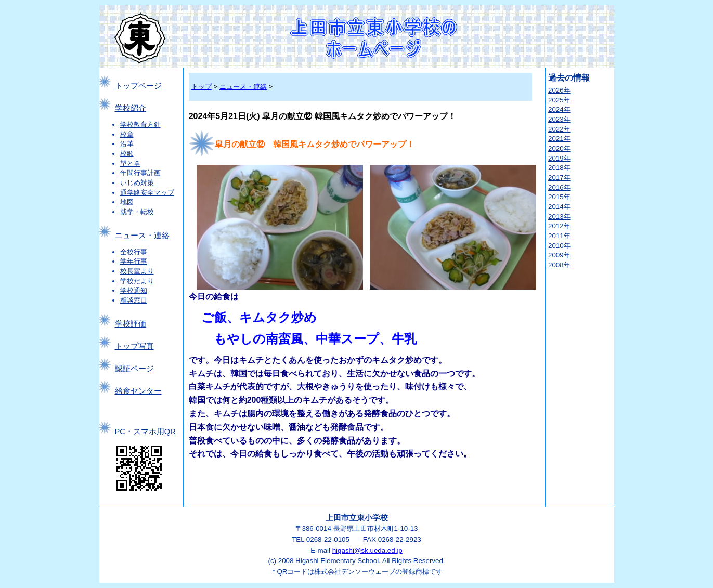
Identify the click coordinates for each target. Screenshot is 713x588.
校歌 (127, 154)
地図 (127, 202)
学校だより (137, 281)
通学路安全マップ (147, 193)
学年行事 (134, 261)
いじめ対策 (137, 183)
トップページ (138, 86)
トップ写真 (134, 346)
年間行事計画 (140, 173)
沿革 (127, 144)
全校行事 (134, 252)
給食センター (138, 391)
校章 (127, 134)
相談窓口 (134, 300)
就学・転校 (137, 212)
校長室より (137, 271)
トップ (202, 87)
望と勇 (130, 164)
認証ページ (134, 369)
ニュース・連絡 (142, 236)
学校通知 (134, 290)
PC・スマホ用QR (145, 432)
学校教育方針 (140, 125)
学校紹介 (131, 108)
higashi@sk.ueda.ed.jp (367, 550)
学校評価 (131, 324)
